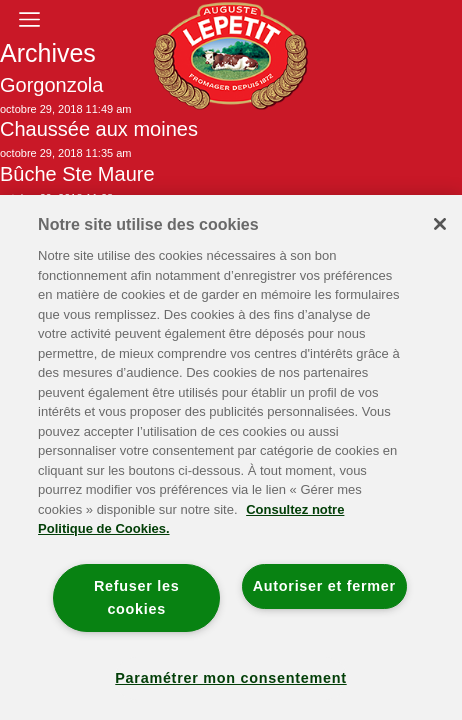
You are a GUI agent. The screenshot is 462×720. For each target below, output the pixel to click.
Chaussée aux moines (99, 129)
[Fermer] (440, 224)
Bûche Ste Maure (77, 174)
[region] (231, 457)
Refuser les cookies (137, 597)
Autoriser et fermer (324, 586)
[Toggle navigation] (29, 19)
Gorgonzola (51, 85)
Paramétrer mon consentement (230, 678)
